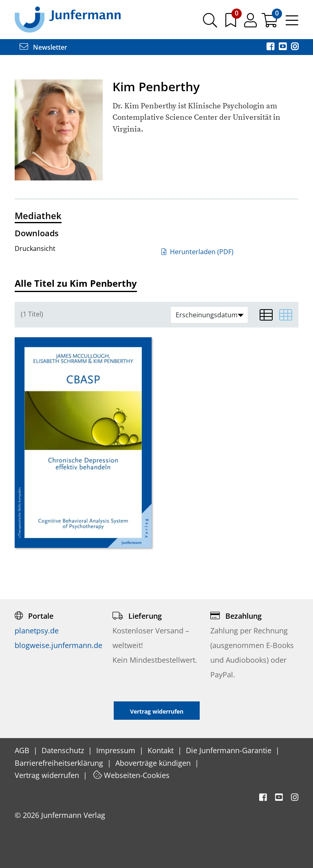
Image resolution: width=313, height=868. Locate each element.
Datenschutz (64, 750)
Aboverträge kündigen (154, 763)
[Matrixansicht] (286, 315)
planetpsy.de (37, 631)
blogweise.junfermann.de (58, 645)
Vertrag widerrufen (48, 775)
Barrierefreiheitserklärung (60, 763)
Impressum (117, 750)
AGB (23, 750)
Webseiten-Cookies (131, 775)
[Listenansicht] (266, 315)
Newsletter (43, 47)
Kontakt (162, 750)
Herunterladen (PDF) (197, 252)
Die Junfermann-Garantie (230, 750)
